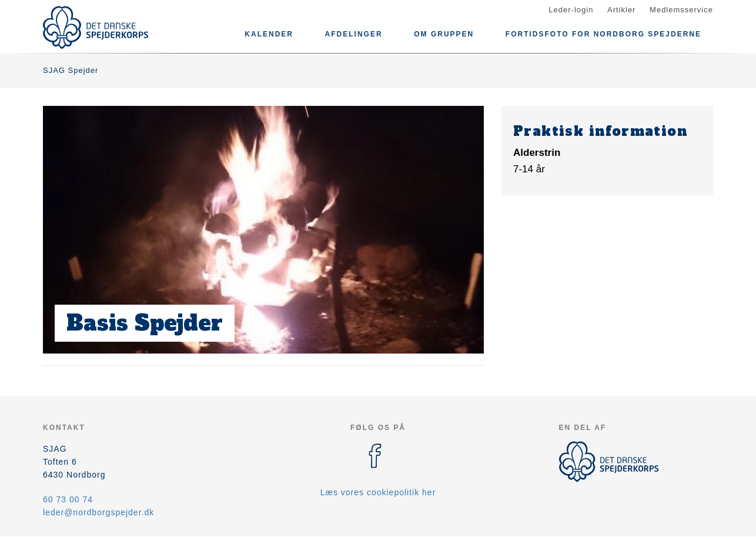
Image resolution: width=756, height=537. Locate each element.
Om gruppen (444, 34)
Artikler (621, 10)
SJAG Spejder (71, 70)
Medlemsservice (681, 10)
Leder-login (571, 10)
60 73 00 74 (68, 499)
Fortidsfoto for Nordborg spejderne (603, 34)
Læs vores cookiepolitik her (378, 492)
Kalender (269, 34)
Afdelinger (354, 34)
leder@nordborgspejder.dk (98, 512)
